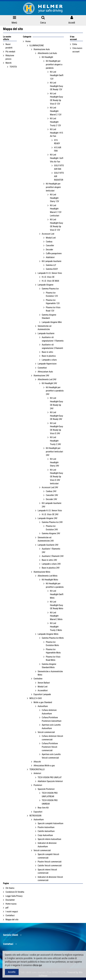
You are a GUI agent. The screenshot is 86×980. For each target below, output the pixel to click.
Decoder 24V (51, 499)
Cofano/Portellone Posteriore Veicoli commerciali (50, 747)
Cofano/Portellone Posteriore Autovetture (52, 719)
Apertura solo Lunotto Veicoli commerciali (51, 756)
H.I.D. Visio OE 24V (50, 514)
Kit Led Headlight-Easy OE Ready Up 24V (57, 403)
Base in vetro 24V (49, 560)
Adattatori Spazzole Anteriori (50, 781)
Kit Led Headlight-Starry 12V (54, 198)
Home (28, 41)
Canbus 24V (51, 491)
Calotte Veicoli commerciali (50, 866)
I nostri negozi (12, 912)
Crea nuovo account (77, 50)
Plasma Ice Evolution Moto (52, 644)
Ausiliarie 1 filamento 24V (51, 551)
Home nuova (11, 904)
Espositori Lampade (42, 694)
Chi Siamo (10, 888)
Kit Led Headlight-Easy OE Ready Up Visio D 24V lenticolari (57, 477)
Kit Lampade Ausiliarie (52, 261)
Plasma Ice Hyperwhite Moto (53, 651)
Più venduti (10, 52)
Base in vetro (47, 352)
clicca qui (37, 965)
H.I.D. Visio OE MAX (50, 281)
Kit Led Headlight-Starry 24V (54, 462)
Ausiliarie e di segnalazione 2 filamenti (52, 346)
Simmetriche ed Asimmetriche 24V (46, 539)
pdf (7, 908)
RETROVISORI (35, 816)
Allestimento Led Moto (48, 576)
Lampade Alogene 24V (48, 518)
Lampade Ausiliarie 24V (48, 545)
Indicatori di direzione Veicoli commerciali (50, 879)
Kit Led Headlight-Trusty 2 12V (55, 122)
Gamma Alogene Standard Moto (49, 666)
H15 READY (57, 142)
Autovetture (43, 706)
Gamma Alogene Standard (49, 317)
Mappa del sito (12, 920)
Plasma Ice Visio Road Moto (53, 659)
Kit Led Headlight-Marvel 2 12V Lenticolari (56, 211)
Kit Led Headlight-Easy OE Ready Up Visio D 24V (57, 428)
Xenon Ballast (44, 683)
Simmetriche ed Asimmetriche (45, 328)
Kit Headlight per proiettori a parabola (55, 585)
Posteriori (38, 785)
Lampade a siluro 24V (51, 564)
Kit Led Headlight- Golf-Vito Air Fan (57, 158)
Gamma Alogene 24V (51, 533)
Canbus (49, 242)
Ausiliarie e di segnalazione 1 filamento (53, 339)
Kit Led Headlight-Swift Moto (57, 594)
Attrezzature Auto (45, 372)
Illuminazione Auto (42, 49)
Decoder (49, 250)
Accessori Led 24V (50, 487)
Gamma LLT (51, 265)
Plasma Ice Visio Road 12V (53, 309)
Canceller (50, 246)
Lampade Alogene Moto (48, 634)
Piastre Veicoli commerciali (50, 862)
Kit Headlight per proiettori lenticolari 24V (54, 452)
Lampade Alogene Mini (52, 322)
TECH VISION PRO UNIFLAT (50, 777)
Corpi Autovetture (45, 835)
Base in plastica (49, 356)
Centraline (38, 679)
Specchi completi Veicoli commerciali (48, 856)
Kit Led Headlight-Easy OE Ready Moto (57, 605)
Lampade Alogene (46, 285)
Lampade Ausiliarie (46, 333)
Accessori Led (48, 234)
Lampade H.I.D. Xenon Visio (50, 273)
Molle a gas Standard (43, 702)
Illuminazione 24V (41, 376)
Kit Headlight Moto (50, 580)
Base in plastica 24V (51, 568)
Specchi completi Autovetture (50, 823)
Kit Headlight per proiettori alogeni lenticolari (53, 187)
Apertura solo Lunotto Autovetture (51, 727)
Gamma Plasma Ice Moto (53, 638)
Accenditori (43, 691)
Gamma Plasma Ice (50, 289)
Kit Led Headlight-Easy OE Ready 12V (57, 86)
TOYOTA (13, 67)
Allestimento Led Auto (47, 53)
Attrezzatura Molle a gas (44, 766)
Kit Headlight (47, 57)
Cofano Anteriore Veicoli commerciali (52, 738)
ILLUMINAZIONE (37, 46)
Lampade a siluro (49, 360)
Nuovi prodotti (9, 46)
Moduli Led (51, 238)
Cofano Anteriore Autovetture (49, 712)
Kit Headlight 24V (49, 383)
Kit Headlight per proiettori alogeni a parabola (54, 65)
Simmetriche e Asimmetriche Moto (50, 673)
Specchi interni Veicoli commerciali (47, 871)
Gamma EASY (52, 269)
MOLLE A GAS (36, 698)
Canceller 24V (52, 495)
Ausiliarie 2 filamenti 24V (53, 556)
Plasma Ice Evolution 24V (52, 528)
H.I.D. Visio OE (48, 277)
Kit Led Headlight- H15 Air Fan (57, 133)
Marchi (8, 63)
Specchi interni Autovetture (49, 839)
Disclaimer (10, 900)
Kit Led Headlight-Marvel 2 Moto (56, 616)
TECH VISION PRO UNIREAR (50, 802)
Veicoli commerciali (46, 732)
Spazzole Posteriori (46, 789)
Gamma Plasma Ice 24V (52, 522)
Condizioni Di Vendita (15, 892)
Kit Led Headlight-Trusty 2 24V (55, 441)
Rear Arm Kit (43, 808)
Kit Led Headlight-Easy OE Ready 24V (57, 416)
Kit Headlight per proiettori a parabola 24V (55, 391)
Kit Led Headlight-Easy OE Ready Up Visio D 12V (57, 99)
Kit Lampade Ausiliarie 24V (52, 505)
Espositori (38, 812)
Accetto (12, 972)
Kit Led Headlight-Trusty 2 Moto (56, 627)
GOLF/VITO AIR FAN (59, 167)
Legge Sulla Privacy (14, 896)
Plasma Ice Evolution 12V (52, 294)
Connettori (42, 368)
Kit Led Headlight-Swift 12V (57, 75)
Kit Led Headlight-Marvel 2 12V (56, 111)
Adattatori (50, 257)
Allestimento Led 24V (47, 379)
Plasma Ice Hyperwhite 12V (53, 302)
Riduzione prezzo (10, 57)
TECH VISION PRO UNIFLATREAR (50, 795)
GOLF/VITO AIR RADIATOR (59, 176)
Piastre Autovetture (46, 827)
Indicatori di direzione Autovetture (47, 845)
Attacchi (37, 762)
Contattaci (10, 915)
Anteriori (37, 773)
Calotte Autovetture (46, 831)
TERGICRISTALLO (37, 769)
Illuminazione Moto (42, 572)
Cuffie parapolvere (54, 253)
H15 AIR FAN (58, 149)
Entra (75, 44)
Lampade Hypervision (47, 364)
